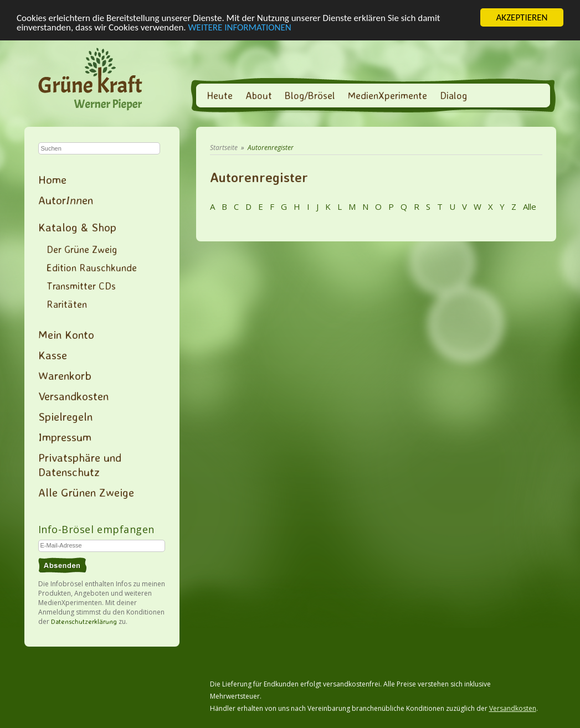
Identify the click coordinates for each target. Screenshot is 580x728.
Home (52, 179)
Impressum (65, 437)
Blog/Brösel (310, 95)
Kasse (53, 355)
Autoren (66, 200)
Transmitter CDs (81, 286)
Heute (220, 95)
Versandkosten (73, 396)
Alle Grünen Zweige (86, 492)
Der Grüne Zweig (82, 249)
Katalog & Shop (77, 227)
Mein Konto (66, 334)
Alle (528, 206)
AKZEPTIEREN (522, 17)
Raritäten (67, 304)
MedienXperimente (387, 95)
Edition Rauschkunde (92, 267)
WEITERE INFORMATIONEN (240, 27)
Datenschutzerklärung (84, 621)
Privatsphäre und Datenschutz (80, 464)
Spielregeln (65, 416)
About (259, 95)
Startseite (224, 148)
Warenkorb (65, 375)
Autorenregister (271, 148)
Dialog (453, 95)
